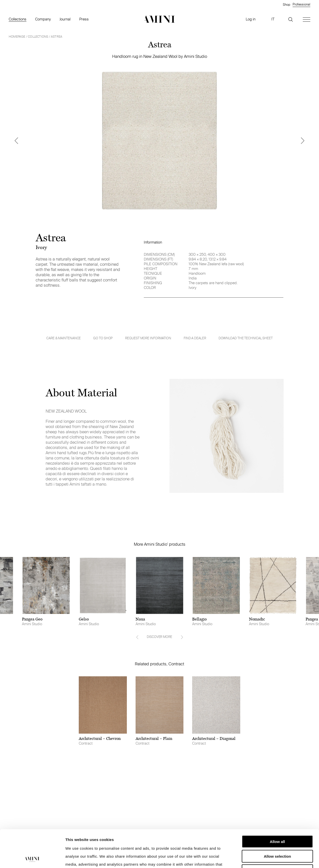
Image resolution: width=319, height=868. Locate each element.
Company (43, 19)
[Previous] (16, 141)
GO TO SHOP (103, 338)
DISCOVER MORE (159, 637)
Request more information (148, 338)
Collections (18, 19)
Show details (262, 858)
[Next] (303, 141)
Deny (278, 835)
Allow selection (277, 821)
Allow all (278, 806)
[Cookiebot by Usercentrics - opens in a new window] (32, 858)
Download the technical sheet (246, 338)
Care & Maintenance (64, 338)
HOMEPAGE (17, 37)
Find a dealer (195, 338)
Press (84, 19)
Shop (286, 4)
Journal (65, 19)
